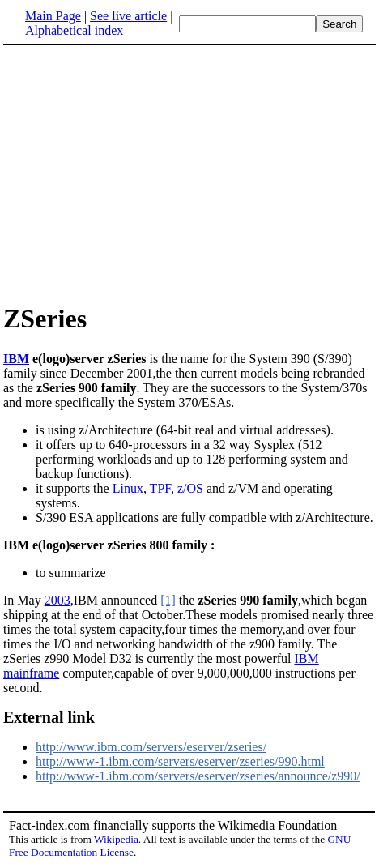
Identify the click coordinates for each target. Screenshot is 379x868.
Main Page (53, 16)
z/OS (190, 488)
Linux (128, 488)
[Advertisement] (139, 173)
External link (49, 717)
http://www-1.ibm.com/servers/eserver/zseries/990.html (180, 761)
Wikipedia (116, 839)
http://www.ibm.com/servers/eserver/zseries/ (151, 747)
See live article (128, 16)
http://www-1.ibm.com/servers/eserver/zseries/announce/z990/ (198, 776)
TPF (160, 488)
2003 (57, 600)
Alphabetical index (74, 30)
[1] (168, 600)
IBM (16, 359)
